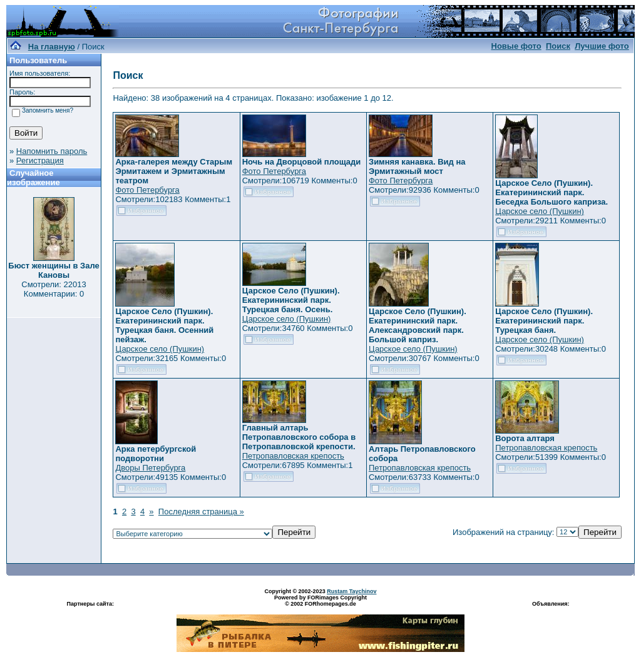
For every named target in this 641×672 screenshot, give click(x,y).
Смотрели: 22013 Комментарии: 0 (54, 289)
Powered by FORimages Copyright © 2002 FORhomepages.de (320, 601)
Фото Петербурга (147, 190)
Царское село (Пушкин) (540, 211)
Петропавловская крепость (293, 456)
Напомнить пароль (52, 151)
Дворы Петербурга (150, 468)
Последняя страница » (201, 512)
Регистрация (40, 160)
